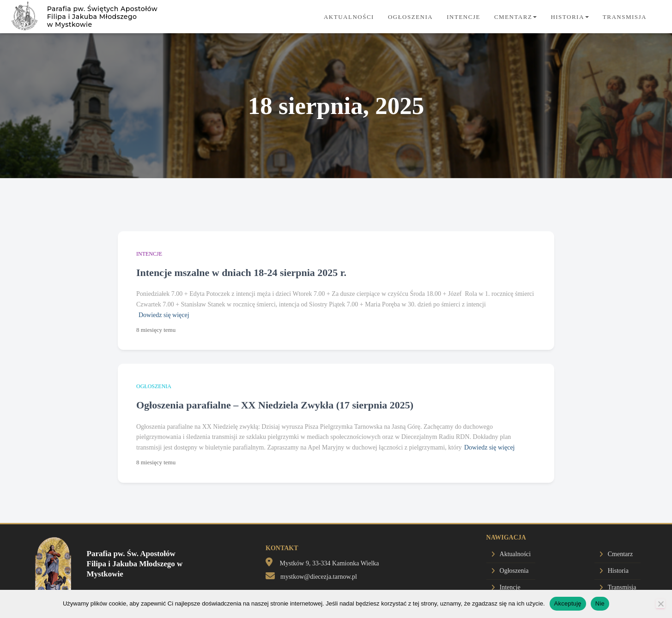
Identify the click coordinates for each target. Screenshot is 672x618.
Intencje (463, 17)
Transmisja (625, 17)
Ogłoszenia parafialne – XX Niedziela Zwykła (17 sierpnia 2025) (275, 405)
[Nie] (660, 604)
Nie (600, 603)
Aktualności (349, 17)
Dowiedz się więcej (164, 315)
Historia (569, 17)
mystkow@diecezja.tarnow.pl (319, 577)
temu (156, 330)
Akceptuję (568, 603)
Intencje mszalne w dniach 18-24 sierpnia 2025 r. (241, 273)
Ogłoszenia (410, 17)
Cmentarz (515, 17)
